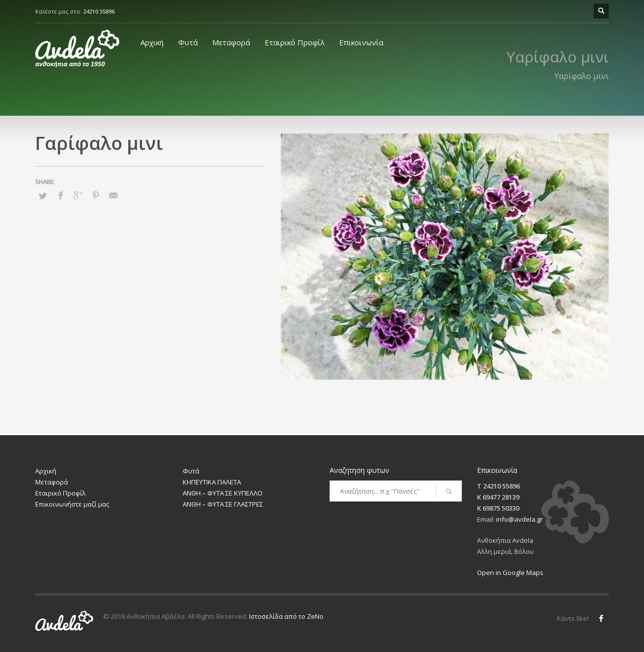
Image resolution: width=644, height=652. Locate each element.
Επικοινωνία (361, 42)
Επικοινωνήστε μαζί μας (72, 504)
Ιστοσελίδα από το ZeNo (286, 616)
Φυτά (188, 42)
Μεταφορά (231, 42)
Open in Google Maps (510, 573)
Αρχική (152, 42)
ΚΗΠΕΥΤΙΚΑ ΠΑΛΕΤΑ (212, 482)
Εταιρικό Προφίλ (295, 42)
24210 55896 (99, 11)
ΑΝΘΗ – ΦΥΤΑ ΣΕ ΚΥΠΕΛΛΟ (223, 493)
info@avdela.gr (519, 519)
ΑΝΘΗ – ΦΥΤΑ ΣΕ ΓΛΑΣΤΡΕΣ (223, 504)
